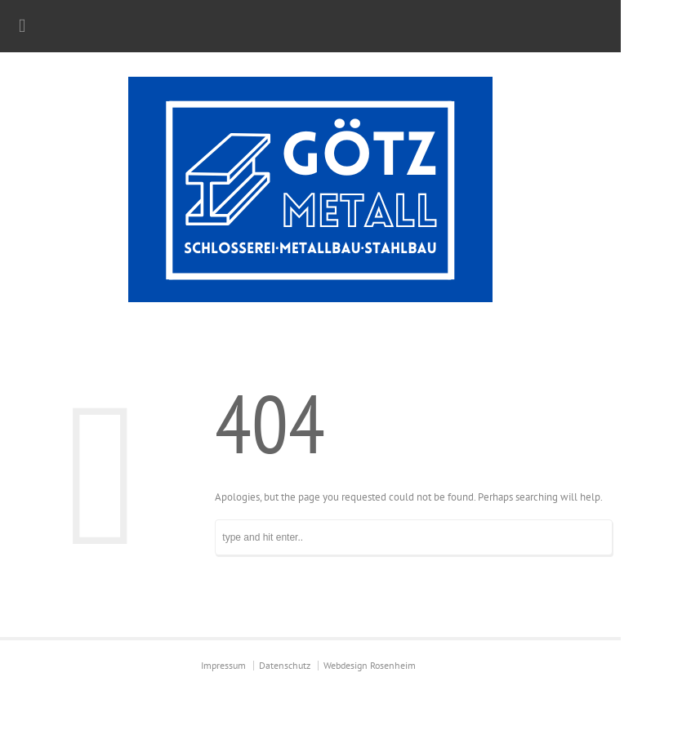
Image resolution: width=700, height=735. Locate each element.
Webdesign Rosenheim (370, 665)
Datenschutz (285, 665)
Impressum (223, 665)
